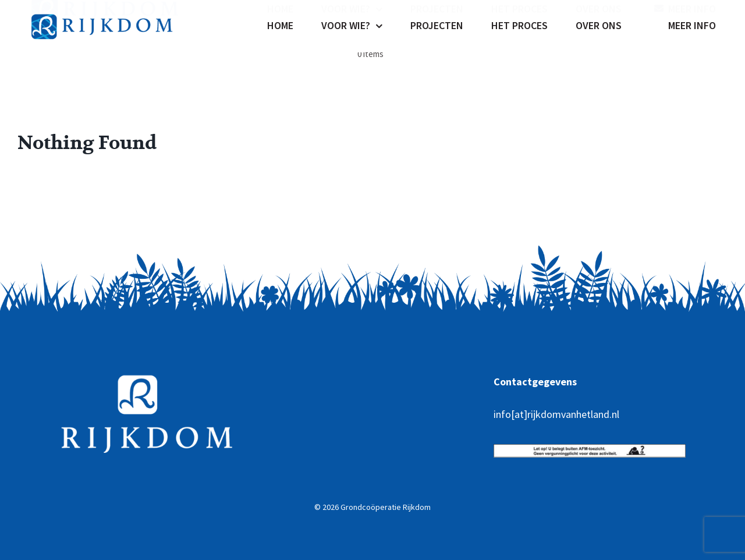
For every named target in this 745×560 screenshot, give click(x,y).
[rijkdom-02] (105, 8)
